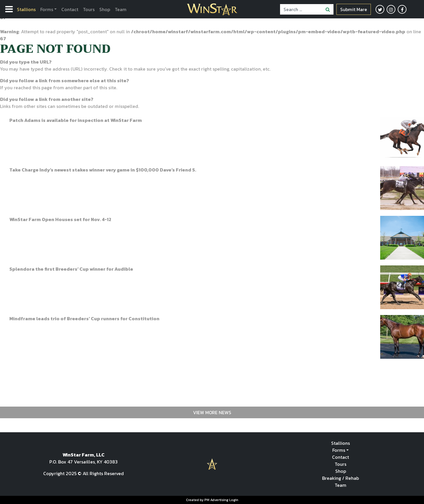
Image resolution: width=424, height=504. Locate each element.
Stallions (26, 9)
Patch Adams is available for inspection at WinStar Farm (76, 120)
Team (121, 9)
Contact (70, 9)
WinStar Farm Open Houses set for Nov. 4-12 (60, 219)
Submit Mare (354, 9)
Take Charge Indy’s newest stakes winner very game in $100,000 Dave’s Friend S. (103, 170)
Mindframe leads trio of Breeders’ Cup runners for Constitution (84, 318)
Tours (89, 9)
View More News (212, 412)
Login (234, 500)
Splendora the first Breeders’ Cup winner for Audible (71, 269)
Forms (47, 9)
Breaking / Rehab (340, 478)
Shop (105, 9)
